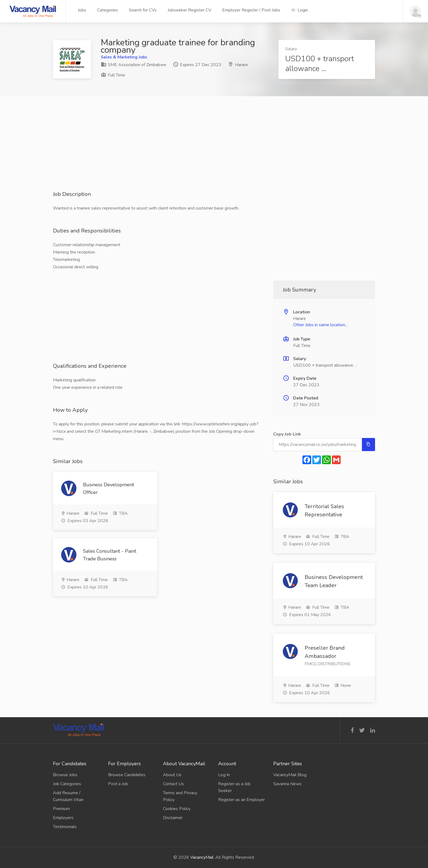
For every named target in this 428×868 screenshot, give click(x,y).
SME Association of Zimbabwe (133, 65)
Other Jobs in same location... (320, 325)
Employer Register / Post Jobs (251, 10)
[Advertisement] (214, 152)
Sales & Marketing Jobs (124, 57)
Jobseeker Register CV (189, 10)
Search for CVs (143, 10)
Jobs (82, 10)
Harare (241, 65)
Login (300, 10)
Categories (108, 10)
